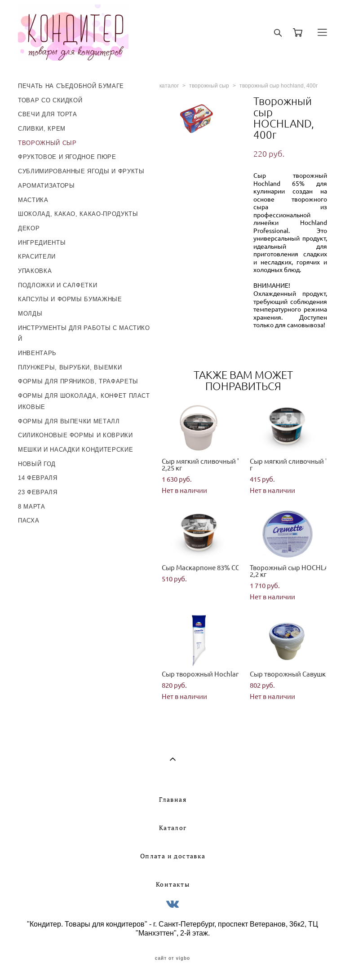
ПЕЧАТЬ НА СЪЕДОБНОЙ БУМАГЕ (71, 86)
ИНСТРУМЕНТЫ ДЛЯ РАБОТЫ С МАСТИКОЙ (84, 334)
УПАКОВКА (35, 271)
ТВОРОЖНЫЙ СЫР (47, 143)
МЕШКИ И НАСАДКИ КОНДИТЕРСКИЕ (75, 450)
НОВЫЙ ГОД (37, 464)
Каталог (173, 828)
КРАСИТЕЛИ (37, 257)
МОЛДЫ (30, 314)
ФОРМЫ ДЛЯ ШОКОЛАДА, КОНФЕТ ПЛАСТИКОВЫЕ (84, 401)
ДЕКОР (29, 228)
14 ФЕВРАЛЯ (38, 478)
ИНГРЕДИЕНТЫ (42, 243)
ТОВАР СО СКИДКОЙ (50, 100)
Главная (173, 800)
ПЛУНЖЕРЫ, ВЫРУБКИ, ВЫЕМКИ (70, 367)
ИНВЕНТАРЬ (37, 353)
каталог (169, 86)
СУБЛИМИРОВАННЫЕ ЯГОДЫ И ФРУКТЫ (81, 171)
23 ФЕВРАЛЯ (38, 492)
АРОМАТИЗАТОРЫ (46, 186)
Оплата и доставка (173, 856)
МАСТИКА (33, 200)
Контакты (173, 884)
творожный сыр (209, 86)
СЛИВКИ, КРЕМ (42, 129)
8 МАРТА (32, 507)
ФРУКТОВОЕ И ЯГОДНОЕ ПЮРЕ (67, 157)
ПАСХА (29, 521)
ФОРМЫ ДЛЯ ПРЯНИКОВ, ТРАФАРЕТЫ (78, 381)
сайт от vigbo (172, 958)
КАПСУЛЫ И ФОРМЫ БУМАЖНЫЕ (70, 299)
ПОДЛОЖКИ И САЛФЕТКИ (57, 285)
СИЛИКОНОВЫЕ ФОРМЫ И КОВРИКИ (75, 435)
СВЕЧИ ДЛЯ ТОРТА (48, 114)
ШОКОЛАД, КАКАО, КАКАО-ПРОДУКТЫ (78, 214)
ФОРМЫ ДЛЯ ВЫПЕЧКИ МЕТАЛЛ (69, 421)
